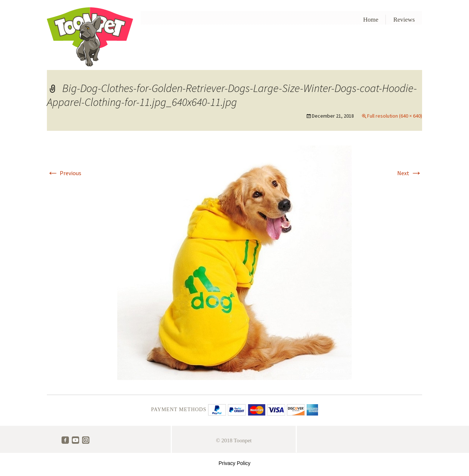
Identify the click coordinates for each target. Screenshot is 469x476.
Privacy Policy (234, 463)
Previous (64, 173)
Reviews (404, 20)
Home (371, 20)
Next (410, 173)
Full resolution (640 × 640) (395, 116)
